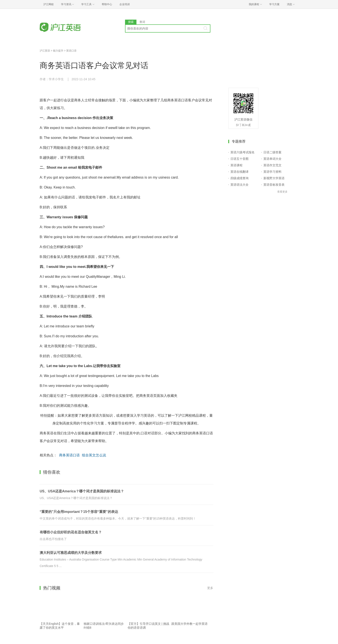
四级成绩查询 (239, 178)
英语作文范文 (272, 165)
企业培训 (125, 4)
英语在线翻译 (239, 172)
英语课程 (236, 165)
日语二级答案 (272, 152)
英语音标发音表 (274, 185)
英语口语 (71, 51)
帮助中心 (107, 4)
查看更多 (282, 192)
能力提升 (58, 51)
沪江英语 (45, 51)
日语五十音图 (239, 159)
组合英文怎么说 (94, 455)
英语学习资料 (272, 172)
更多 (210, 588)
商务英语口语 (69, 455)
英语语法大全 (239, 185)
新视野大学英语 (274, 178)
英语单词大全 (272, 159)
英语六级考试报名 (243, 152)
